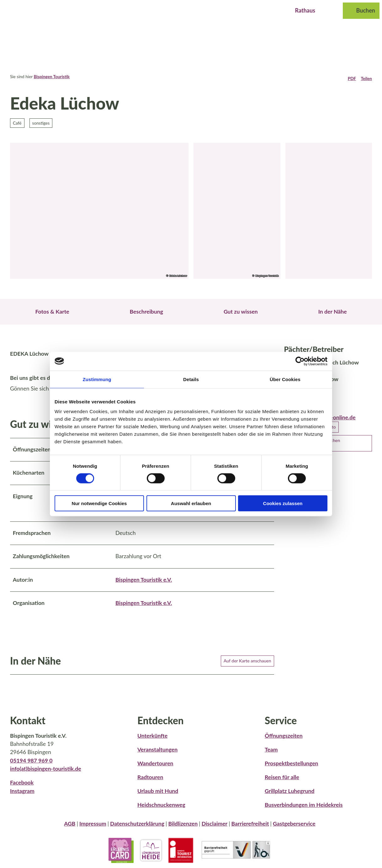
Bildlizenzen (183, 824)
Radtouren (150, 777)
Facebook (22, 782)
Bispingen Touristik (52, 77)
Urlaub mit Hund (158, 791)
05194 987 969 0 (31, 760)
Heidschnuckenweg (161, 805)
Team (271, 749)
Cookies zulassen (283, 503)
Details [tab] (191, 379)
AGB (70, 824)
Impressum (93, 824)
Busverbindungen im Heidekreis (304, 805)
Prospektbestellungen (292, 763)
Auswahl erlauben (191, 503)
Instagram (22, 791)
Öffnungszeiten (284, 735)
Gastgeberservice (294, 824)
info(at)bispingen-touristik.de (46, 769)
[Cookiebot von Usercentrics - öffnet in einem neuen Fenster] (300, 361)
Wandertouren (155, 763)
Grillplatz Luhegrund (289, 791)
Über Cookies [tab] (285, 379)
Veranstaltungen (157, 749)
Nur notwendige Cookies (99, 503)
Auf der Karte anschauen (247, 661)
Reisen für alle (282, 777)
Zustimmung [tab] (97, 379)
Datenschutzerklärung (137, 824)
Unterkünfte (152, 735)
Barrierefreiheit (250, 824)
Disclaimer (215, 824)
